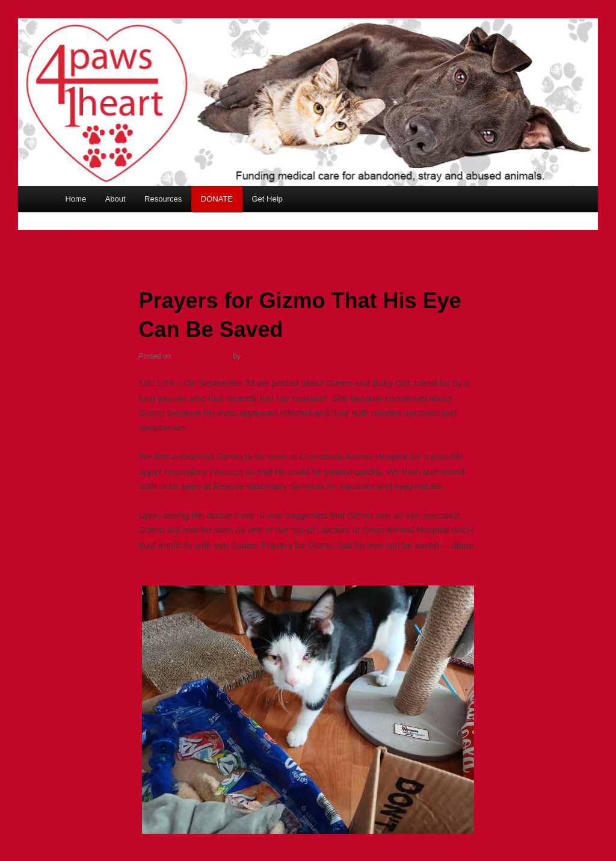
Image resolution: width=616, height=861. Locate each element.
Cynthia (256, 356)
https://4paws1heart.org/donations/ (208, 559)
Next (541, 238)
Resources (163, 199)
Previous (82, 238)
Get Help (267, 199)
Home (75, 199)
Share (466, 853)
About (115, 199)
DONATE (217, 199)
